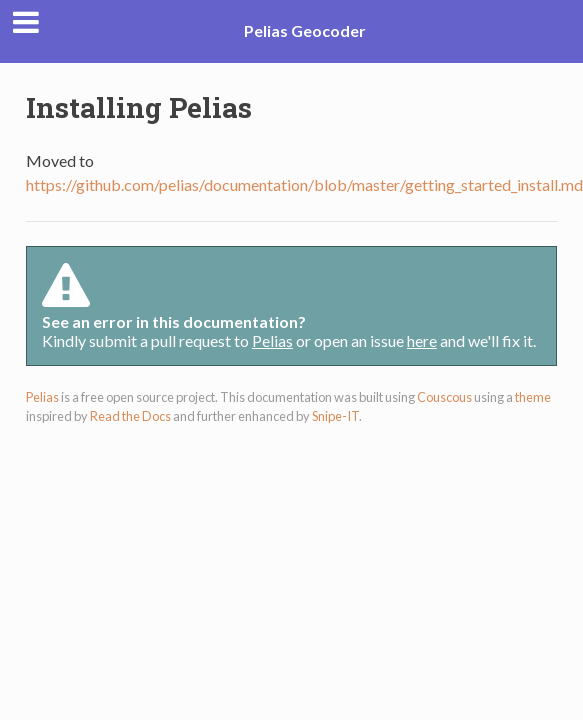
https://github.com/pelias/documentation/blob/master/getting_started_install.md (304, 184)
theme (533, 397)
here (422, 340)
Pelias (272, 340)
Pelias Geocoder (305, 30)
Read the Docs (130, 416)
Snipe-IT (335, 416)
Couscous (444, 397)
